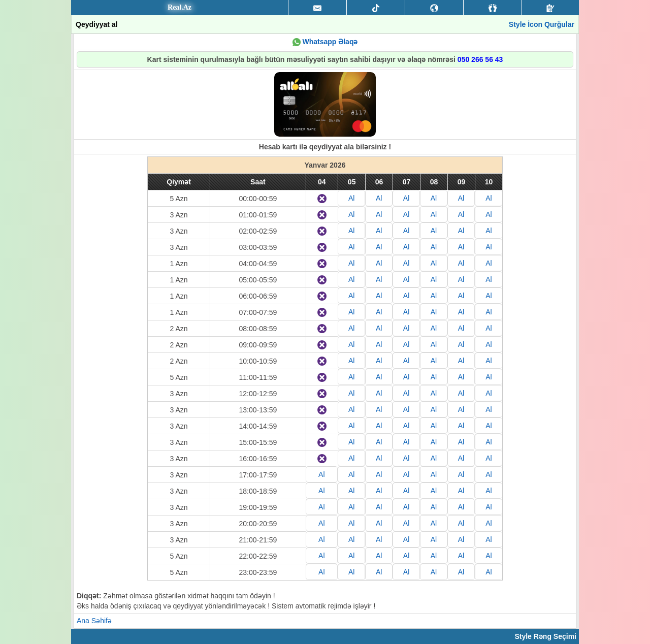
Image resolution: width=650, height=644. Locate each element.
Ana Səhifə (94, 621)
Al (351, 198)
